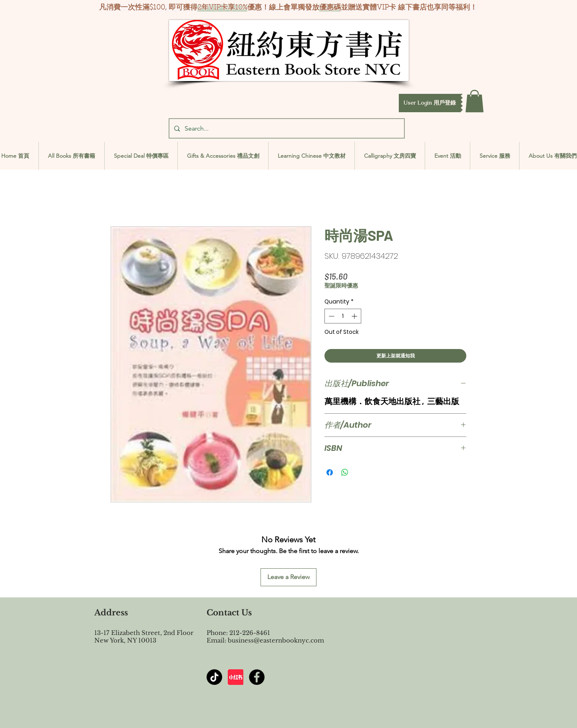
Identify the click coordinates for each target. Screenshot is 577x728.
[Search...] (286, 128)
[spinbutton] (343, 316)
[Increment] (355, 316)
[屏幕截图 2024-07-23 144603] (236, 677)
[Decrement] (331, 316)
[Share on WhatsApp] (345, 472)
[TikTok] (214, 677)
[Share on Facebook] (330, 472)
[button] (430, 103)
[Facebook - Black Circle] (257, 677)
